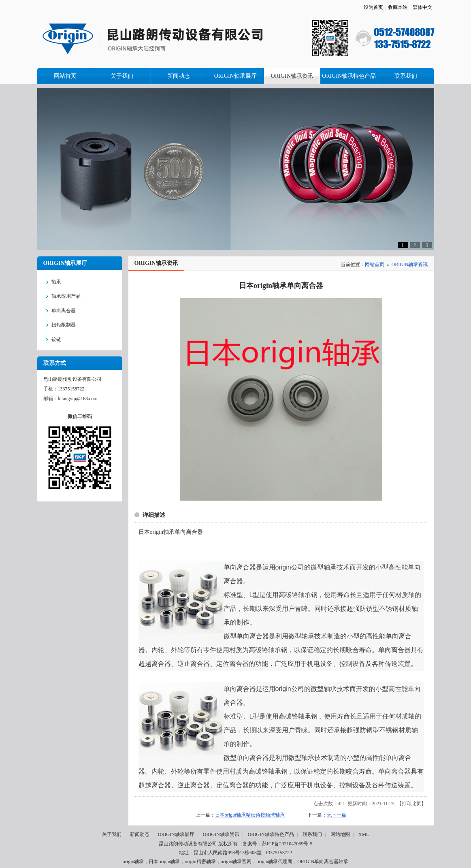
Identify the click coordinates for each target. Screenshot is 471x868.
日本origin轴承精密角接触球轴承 (250, 815)
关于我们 (112, 834)
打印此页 (411, 804)
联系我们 (312, 834)
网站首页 (375, 264)
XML (364, 834)
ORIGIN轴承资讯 (410, 264)
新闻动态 (140, 834)
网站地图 (340, 834)
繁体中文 (422, 7)
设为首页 (373, 7)
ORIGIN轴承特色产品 (271, 834)
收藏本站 (398, 7)
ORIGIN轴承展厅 (176, 834)
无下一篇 (337, 815)
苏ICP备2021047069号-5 (287, 844)
